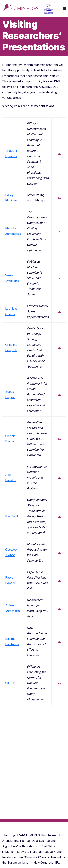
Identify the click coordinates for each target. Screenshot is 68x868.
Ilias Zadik (12, 516)
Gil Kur (10, 683)
